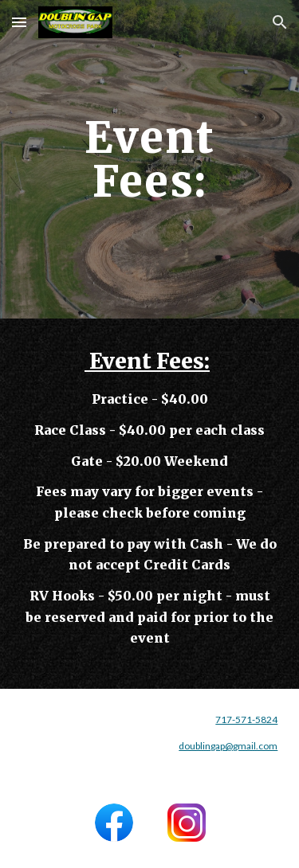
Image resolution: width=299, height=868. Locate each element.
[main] (150, 160)
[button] (19, 22)
